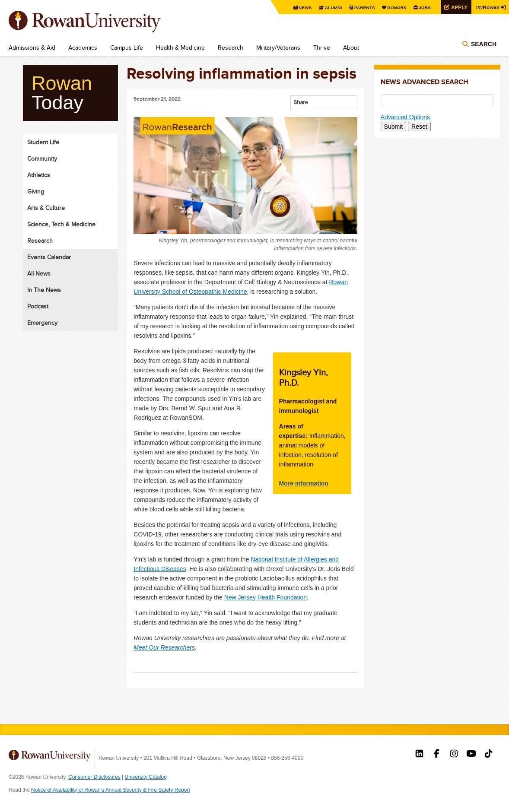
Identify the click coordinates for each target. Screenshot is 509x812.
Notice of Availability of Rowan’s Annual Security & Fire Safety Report (111, 790)
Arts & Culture (46, 208)
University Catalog (146, 777)
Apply (458, 7)
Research (231, 48)
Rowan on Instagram (454, 755)
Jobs (423, 8)
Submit (394, 127)
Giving (36, 191)
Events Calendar (49, 257)
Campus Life (127, 48)
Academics (83, 48)
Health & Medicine (180, 48)
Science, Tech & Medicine (61, 224)
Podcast (38, 306)
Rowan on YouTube (471, 755)
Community (42, 159)
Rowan (487, 7)
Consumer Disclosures (94, 777)
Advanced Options (405, 117)
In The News (44, 290)
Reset (419, 127)
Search (484, 44)
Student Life (43, 142)
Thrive (322, 48)
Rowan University (97, 22)
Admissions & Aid (32, 48)
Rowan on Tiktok (488, 755)
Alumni (332, 8)
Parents (363, 8)
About (351, 48)
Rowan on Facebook (437, 755)
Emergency (42, 323)
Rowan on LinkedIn (419, 755)
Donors (396, 8)
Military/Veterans (278, 48)
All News (39, 273)
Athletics (39, 175)
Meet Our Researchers (164, 647)
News (304, 8)
